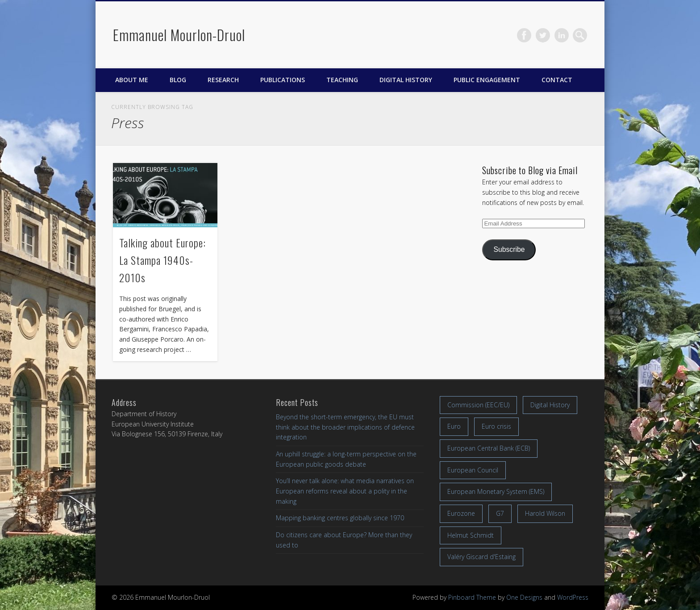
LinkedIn (562, 35)
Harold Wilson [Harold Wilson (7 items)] (545, 513)
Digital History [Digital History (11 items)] (550, 405)
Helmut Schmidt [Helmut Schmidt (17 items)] (471, 535)
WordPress (573, 597)
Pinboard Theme (472, 597)
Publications (283, 80)
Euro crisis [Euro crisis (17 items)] (496, 426)
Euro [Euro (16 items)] (454, 426)
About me (132, 80)
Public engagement (487, 80)
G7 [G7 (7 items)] (500, 513)
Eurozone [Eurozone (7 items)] (461, 513)
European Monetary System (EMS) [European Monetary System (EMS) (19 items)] (496, 491)
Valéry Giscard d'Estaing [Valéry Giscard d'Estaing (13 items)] (481, 557)
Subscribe (509, 249)
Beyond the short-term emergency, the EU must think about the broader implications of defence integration (345, 427)
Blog (178, 80)
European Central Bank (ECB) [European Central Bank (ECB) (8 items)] (489, 448)
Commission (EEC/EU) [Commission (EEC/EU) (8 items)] (478, 405)
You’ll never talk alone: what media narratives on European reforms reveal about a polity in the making (345, 491)
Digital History (406, 80)
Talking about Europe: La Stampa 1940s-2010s (162, 260)
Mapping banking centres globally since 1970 (340, 518)
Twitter (543, 35)
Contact (557, 80)
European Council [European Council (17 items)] (473, 470)
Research (223, 80)
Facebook (524, 35)
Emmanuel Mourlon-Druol (179, 35)
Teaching (342, 80)
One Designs (524, 597)
